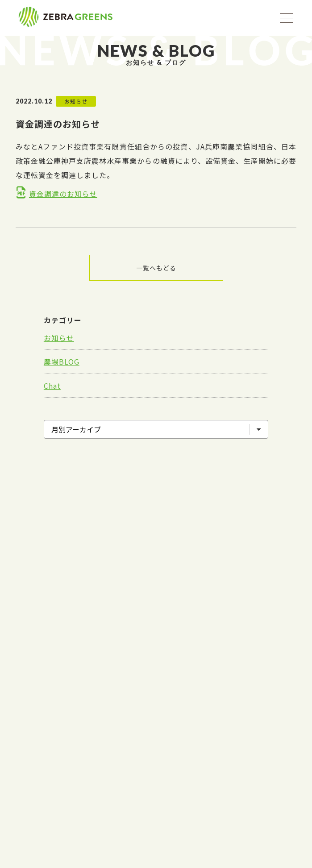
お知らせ (59, 338)
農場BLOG (62, 361)
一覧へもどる (156, 268)
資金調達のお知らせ (63, 194)
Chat (52, 386)
